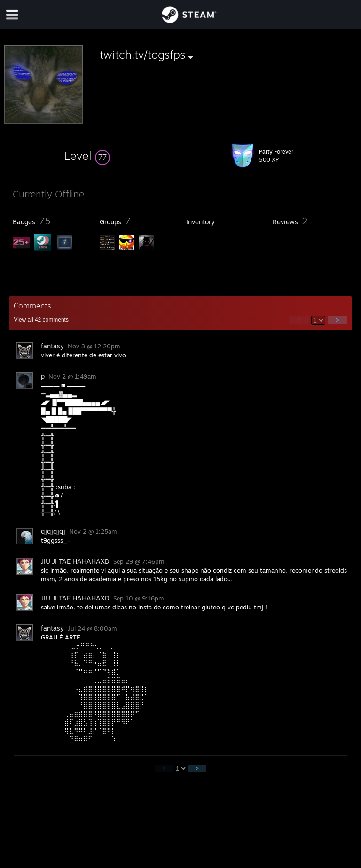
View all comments (41, 320)
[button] (87, 156)
